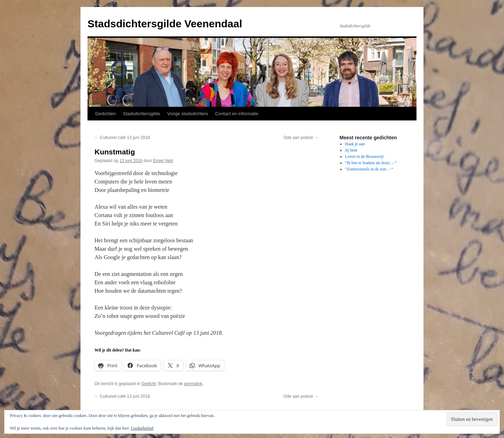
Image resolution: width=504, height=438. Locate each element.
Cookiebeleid (142, 428)
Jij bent (351, 150)
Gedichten (106, 114)
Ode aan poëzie (301, 138)
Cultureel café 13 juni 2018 (122, 138)
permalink (193, 384)
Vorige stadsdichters (188, 114)
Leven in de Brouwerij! (365, 157)
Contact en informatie (237, 114)
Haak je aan (355, 144)
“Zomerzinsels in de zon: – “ (369, 169)
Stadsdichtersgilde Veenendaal (165, 24)
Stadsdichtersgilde (141, 114)
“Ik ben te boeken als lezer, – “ (371, 163)
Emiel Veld (163, 161)
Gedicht (149, 384)
